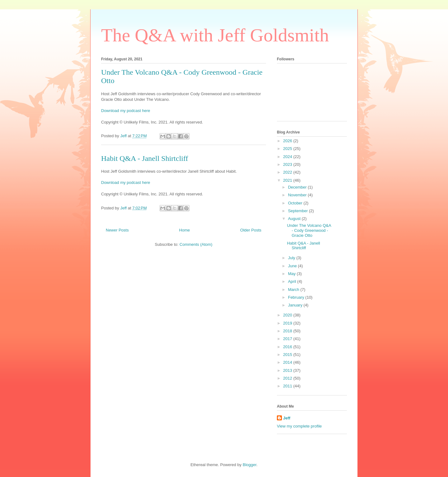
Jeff (287, 418)
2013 (288, 370)
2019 (288, 323)
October (296, 203)
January (296, 305)
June (293, 266)
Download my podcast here (126, 111)
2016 (288, 347)
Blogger (250, 465)
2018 (288, 331)
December (298, 187)
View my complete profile (299, 426)
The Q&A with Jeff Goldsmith (215, 35)
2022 (288, 172)
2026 (288, 141)
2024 (288, 157)
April (293, 281)
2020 (288, 315)
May (292, 274)
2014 (288, 362)
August (295, 219)
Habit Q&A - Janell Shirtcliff (145, 158)
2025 (288, 149)
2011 (288, 386)
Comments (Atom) (196, 244)
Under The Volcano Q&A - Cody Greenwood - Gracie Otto (309, 230)
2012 (288, 378)
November (298, 195)
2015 (288, 355)
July (292, 258)
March (294, 290)
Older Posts (251, 230)
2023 (288, 164)
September (299, 211)
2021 (288, 180)
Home (185, 230)
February (297, 297)
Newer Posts (117, 230)
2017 (288, 339)
